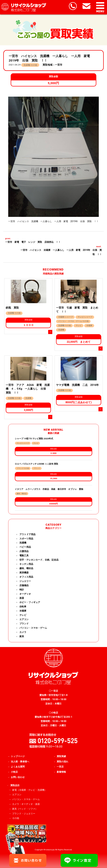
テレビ (36, 443)
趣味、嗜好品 (22, 494)
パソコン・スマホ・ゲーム (33, 628)
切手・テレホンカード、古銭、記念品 (39, 560)
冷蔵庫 (23, 611)
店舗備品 (24, 585)
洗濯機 (23, 543)
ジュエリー (25, 581)
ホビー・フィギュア (30, 602)
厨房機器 (24, 573)
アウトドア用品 (27, 534)
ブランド (37, 468)
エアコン (24, 619)
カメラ (23, 632)
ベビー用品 (25, 547)
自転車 (23, 607)
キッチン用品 (26, 564)
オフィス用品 (26, 577)
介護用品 (24, 551)
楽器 (22, 598)
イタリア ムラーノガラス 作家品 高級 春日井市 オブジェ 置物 (50, 489)
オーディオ (25, 594)
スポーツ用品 (26, 539)
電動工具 (24, 556)
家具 (22, 636)
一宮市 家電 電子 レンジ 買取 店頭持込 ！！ (34, 242)
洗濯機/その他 (30, 65)
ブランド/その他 (23, 468)
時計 (22, 590)
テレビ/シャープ (23, 443)
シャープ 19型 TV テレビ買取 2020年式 (34, 439)
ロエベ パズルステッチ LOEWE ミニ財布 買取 (36, 464)
